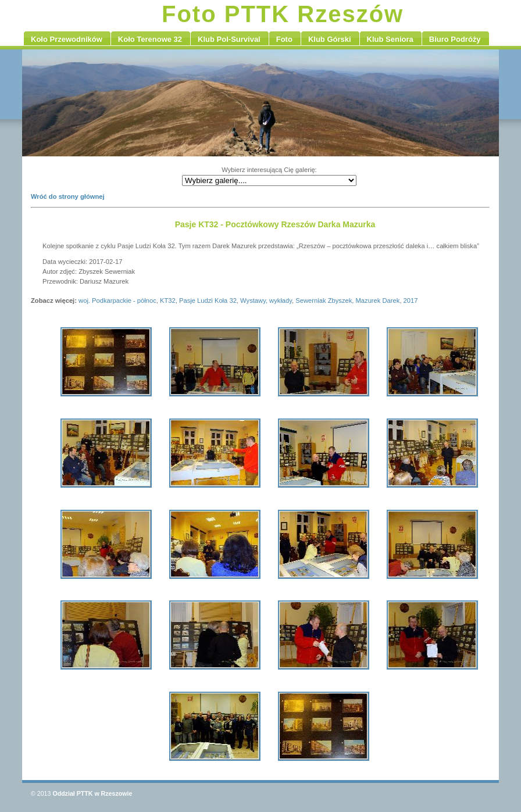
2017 (411, 301)
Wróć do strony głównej (68, 196)
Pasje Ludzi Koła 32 (208, 301)
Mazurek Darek (378, 301)
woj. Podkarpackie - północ (117, 301)
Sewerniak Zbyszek (324, 301)
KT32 (168, 301)
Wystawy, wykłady (266, 301)
